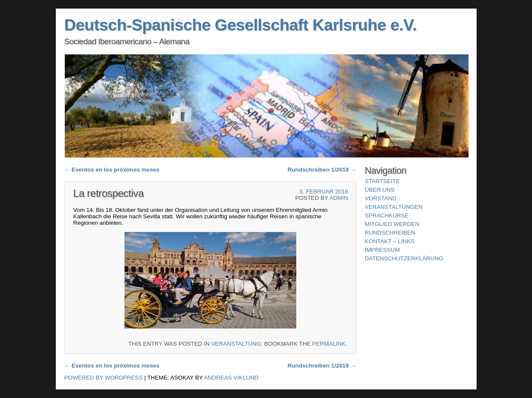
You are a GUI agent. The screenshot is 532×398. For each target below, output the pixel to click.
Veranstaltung (236, 344)
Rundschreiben (390, 233)
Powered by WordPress (104, 378)
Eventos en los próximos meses (112, 170)
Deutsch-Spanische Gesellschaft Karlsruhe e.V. (241, 25)
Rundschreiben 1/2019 (322, 170)
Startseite (383, 181)
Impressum (382, 250)
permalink (329, 344)
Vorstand (381, 198)
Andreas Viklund (231, 378)
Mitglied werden (392, 224)
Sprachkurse (387, 216)
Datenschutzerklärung (404, 258)
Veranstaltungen (394, 207)
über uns (380, 190)
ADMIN (339, 198)
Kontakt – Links (390, 241)
